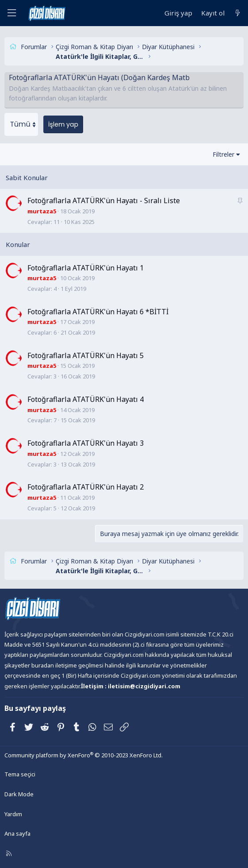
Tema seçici (20, 774)
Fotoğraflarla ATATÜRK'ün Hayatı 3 (86, 443)
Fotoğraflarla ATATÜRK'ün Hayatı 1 (86, 268)
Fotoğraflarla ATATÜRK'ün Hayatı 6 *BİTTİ (98, 312)
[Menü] (11, 13)
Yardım (13, 814)
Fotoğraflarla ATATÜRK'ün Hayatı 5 (86, 355)
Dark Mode (19, 794)
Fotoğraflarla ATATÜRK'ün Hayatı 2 (86, 487)
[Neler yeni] (238, 13)
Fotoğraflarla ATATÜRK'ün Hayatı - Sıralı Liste (104, 201)
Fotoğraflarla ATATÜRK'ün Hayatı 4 (86, 399)
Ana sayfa (17, 833)
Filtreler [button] (223, 154)
